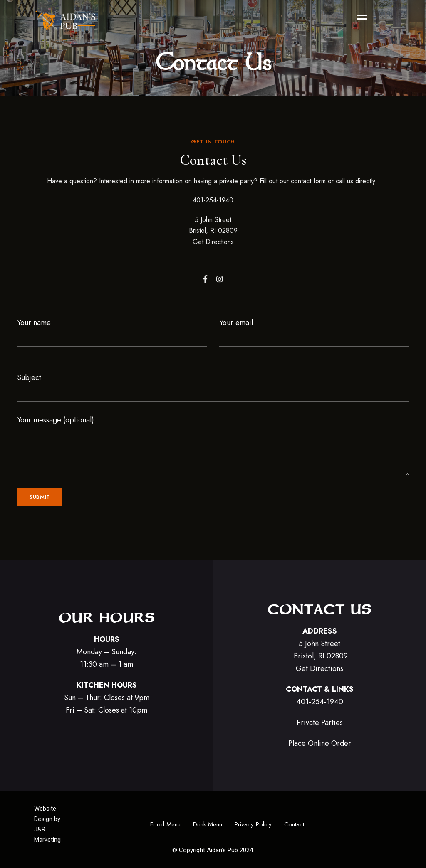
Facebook (205, 279)
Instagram (220, 279)
